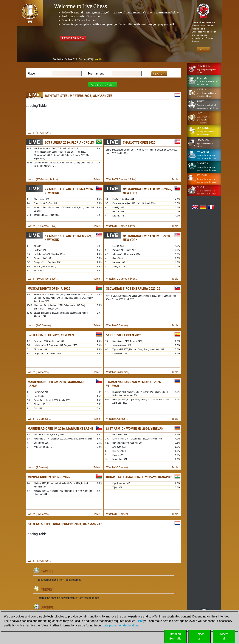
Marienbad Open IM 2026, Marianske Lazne (60, 429)
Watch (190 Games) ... (41, 325)
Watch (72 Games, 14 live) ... (123, 179)
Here (140, 621)
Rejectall (200, 636)
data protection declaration (120, 625)
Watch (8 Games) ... (39, 419)
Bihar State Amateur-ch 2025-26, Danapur (139, 477)
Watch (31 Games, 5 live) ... (44, 226)
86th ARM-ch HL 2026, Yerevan (51, 335)
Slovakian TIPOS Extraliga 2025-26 (133, 288)
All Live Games (103, 85)
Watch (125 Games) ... (119, 372)
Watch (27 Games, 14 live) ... (44, 179)
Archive (47, 607)
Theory (47, 589)
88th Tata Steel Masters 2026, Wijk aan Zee (78, 96)
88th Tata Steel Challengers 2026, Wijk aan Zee (65, 524)
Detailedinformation (175, 636)
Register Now (73, 38)
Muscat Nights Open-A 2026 (49, 288)
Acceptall (224, 636)
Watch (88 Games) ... (118, 325)
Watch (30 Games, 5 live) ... (44, 279)
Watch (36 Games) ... (40, 372)
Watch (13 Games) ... (40, 133)
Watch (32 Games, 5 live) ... (122, 226)
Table (97, 179)
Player (32, 73)
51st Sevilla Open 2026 (124, 335)
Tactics (47, 571)
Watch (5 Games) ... (118, 419)
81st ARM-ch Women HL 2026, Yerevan (135, 429)
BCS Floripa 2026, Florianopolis (69, 142)
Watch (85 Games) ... (40, 514)
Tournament (96, 73)
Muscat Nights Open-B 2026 (49, 477)
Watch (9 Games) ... (39, 467)
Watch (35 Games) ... (118, 467)
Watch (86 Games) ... (118, 514)
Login (203, 49)
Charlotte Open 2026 (139, 142)
